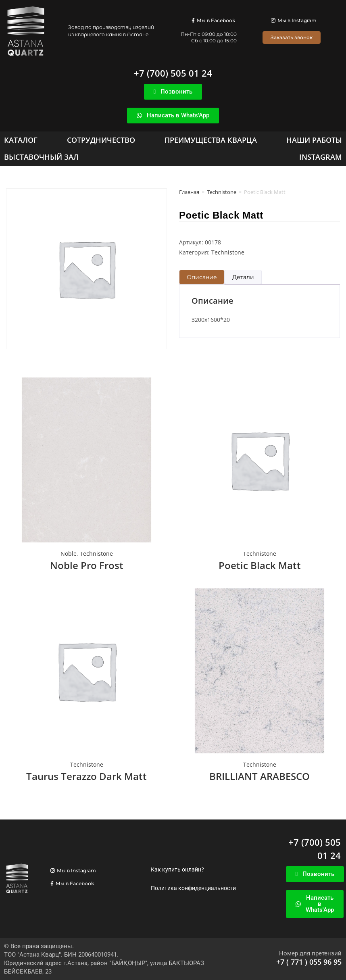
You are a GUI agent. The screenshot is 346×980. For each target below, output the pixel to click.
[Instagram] (321, 157)
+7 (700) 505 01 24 (173, 73)
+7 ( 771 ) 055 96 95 (309, 962)
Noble (69, 554)
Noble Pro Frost (87, 565)
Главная (189, 192)
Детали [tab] (243, 277)
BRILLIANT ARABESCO (259, 776)
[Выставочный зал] (41, 157)
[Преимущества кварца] (211, 140)
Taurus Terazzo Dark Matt (86, 776)
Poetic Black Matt (260, 565)
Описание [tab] (202, 277)
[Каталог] (21, 140)
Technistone (222, 192)
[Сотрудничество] (101, 140)
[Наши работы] (314, 140)
